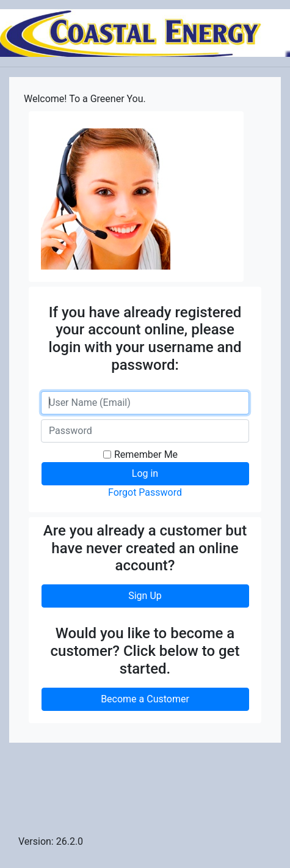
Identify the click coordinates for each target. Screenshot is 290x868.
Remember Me (146, 454)
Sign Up (145, 596)
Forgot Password (145, 492)
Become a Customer (145, 699)
